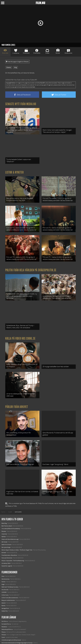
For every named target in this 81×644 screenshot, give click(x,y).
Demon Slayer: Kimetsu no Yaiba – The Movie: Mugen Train (17, 534)
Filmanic (4, 619)
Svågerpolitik (5, 640)
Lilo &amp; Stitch (6, 547)
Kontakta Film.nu (6, 608)
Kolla (3, 630)
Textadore (4, 635)
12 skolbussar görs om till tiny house (11, 624)
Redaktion (4, 611)
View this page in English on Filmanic (17, 62)
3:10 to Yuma (5, 579)
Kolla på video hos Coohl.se (20, 329)
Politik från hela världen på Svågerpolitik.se (31, 263)
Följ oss (4, 616)
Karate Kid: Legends (7, 550)
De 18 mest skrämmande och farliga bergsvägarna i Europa (17, 627)
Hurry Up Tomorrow (7, 542)
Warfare (4, 521)
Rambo (4, 590)
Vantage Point (5, 592)
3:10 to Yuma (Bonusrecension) (10, 582)
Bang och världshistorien (8, 584)
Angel (3, 568)
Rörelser (4, 515)
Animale (4, 537)
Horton (4, 566)
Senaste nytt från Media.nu (21, 104)
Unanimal (4, 518)
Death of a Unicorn (7, 529)
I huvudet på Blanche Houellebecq (11, 513)
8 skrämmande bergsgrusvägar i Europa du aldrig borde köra (18, 632)
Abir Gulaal (4, 526)
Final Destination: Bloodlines (9, 539)
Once (3, 561)
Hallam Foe (5, 595)
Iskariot (4, 587)
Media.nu (4, 638)
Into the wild (5, 574)
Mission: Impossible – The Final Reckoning (13, 545)
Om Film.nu (5, 606)
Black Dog (4, 507)
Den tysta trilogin (6, 531)
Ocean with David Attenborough (10, 523)
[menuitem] (3, 496)
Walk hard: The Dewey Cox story (10, 571)
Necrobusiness (6, 563)
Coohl (3, 622)
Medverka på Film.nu (7, 614)
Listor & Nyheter (15, 170)
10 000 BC (4, 577)
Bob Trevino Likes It (7, 510)
